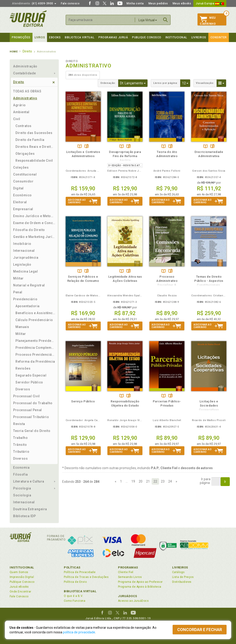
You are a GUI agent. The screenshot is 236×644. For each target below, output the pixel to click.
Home (14, 52)
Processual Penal (28, 410)
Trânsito (20, 445)
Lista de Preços (183, 577)
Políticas (72, 567)
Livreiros (199, 37)
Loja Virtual (148, 20)
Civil (17, 119)
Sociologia (22, 495)
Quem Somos (19, 572)
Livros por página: (165, 83)
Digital (18, 188)
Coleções (21, 167)
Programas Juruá (113, 37)
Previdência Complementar (35, 348)
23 (163, 481)
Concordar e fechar (200, 630)
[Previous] (116, 481)
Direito (19, 82)
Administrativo (25, 98)
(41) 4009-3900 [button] (34, 3)
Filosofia (21, 474)
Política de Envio (75, 582)
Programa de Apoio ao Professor (140, 582)
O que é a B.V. (74, 596)
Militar (18, 278)
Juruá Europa (210, 3)
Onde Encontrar (21, 592)
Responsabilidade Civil (34, 161)
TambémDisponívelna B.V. (80, 147)
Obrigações (25, 154)
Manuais (22, 327)
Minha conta (135, 3)
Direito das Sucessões (34, 133)
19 (133, 481)
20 (141, 481)
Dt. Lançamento (134, 83)
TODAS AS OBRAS (27, 91)
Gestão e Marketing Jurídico (34, 237)
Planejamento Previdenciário (35, 341)
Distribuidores (182, 582)
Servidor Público (29, 382)
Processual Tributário (31, 417)
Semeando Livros (130, 577)
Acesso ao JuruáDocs (133, 601)
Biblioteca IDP (25, 516)
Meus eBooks (182, 3)
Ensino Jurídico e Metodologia (34, 216)
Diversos (23, 389)
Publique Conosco (147, 37)
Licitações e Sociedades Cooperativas (209, 406)
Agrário (19, 105)
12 (186, 83)
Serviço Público (83, 401)
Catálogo (178, 572)
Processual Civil (27, 396)
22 (155, 481)
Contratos (24, 126)
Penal (18, 292)
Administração (25, 66)
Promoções (21, 37)
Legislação (22, 264)
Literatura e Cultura (29, 481)
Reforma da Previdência (35, 361)
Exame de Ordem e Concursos (34, 223)
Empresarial (23, 209)
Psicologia (22, 488)
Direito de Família (30, 140)
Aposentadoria (28, 306)
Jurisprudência (26, 258)
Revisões (23, 368)
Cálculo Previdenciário (34, 320)
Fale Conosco (19, 596)
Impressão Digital (22, 577)
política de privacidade (79, 632)
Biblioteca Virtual (80, 591)
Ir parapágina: (205, 481)
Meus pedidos (158, 3)
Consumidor (23, 181)
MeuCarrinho (208, 21)
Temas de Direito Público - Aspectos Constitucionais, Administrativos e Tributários (209, 285)
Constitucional (25, 174)
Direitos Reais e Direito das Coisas (35, 147)
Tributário (21, 452)
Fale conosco (70, 3)
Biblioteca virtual (80, 37)
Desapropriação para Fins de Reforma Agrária (125, 156)
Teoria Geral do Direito (32, 431)
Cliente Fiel (126, 572)
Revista (19, 424)
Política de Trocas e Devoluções (86, 577)
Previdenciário (25, 299)
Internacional (24, 251)
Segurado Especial (31, 375)
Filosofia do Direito (29, 230)
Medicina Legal (26, 271)
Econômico (22, 195)
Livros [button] (40, 37)
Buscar (165, 20)
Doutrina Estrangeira (30, 509)
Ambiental (21, 112)
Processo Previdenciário (35, 355)
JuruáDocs (128, 596)
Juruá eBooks (19, 587)
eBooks (55, 37)
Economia (21, 468)
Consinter (219, 37)
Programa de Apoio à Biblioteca (140, 587)
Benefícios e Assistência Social (35, 313)
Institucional (176, 37)
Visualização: (205, 83)
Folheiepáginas (87, 147)
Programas (128, 567)
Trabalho (20, 438)
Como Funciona (75, 601)
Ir (225, 482)
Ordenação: (108, 83)
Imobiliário (22, 244)
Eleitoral (20, 202)
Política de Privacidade (80, 572)
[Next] (176, 481)
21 (148, 481)
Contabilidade (25, 73)
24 (170, 481)
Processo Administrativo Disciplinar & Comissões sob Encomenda (167, 285)
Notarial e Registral (29, 285)
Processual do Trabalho (33, 403)
